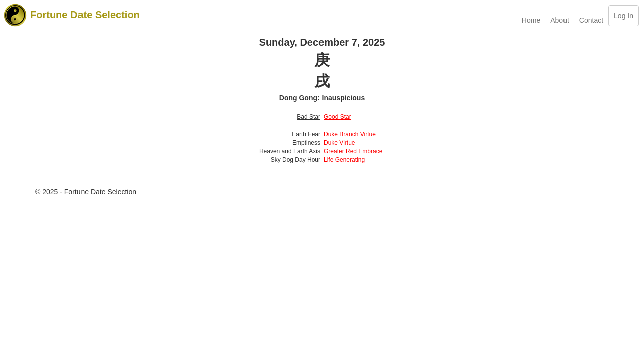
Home (531, 20)
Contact (591, 20)
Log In (624, 16)
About (560, 20)
